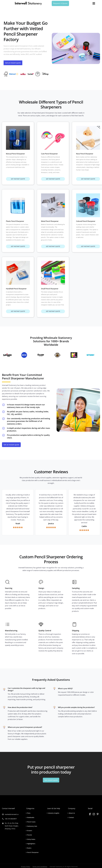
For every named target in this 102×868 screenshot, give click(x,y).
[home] (28, 3)
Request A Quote (60, 3)
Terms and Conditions (40, 867)
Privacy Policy (26, 867)
